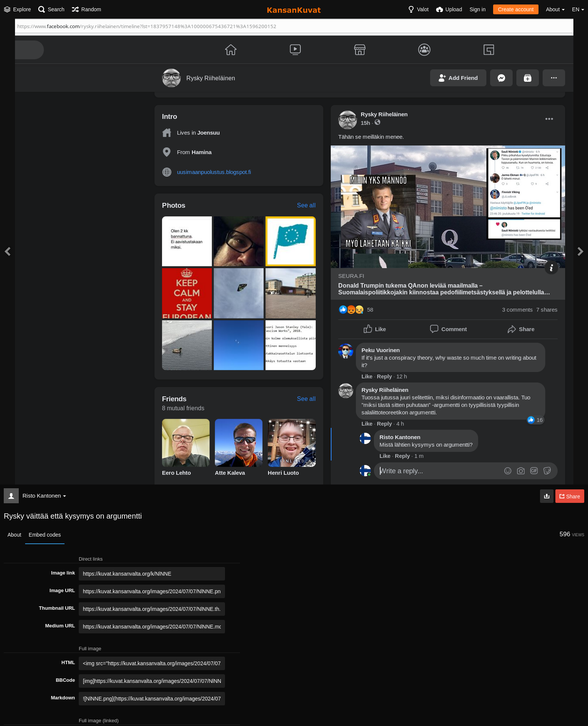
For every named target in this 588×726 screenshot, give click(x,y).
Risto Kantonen (44, 496)
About (14, 535)
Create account (516, 9)
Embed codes (45, 535)
